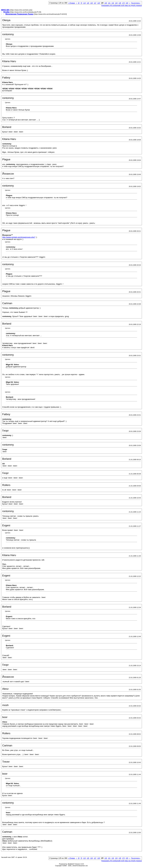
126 (91, 3)
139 (120, 3)
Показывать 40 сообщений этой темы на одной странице (122, 5)
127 (95, 3)
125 (88, 3)
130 (106, 3)
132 (113, 3)
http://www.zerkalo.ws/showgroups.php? (19, 237)
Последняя (136, 3)
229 (127, 3)
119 (84, 3)
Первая (72, 3)
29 (79, 3)
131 (109, 3)
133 (116, 3)
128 (99, 3)
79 (81, 3)
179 (123, 3)
